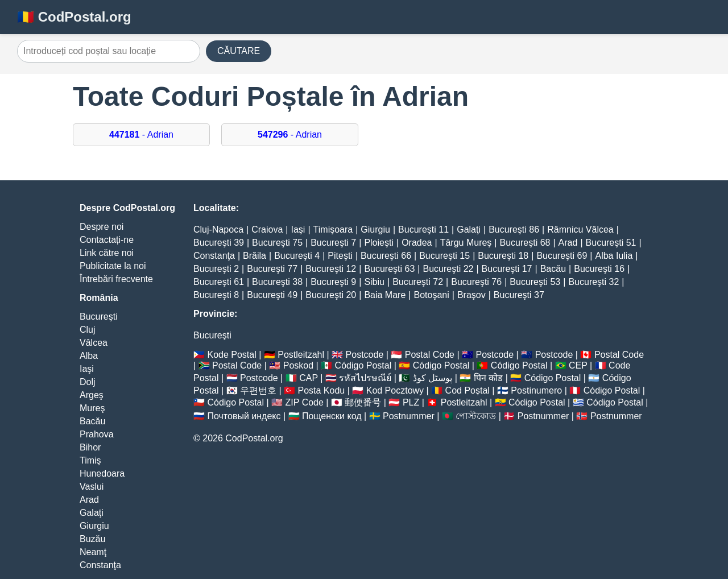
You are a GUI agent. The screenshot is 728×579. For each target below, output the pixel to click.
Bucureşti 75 (277, 243)
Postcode (365, 355)
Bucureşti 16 (599, 269)
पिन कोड (488, 378)
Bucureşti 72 (418, 282)
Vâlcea (94, 343)
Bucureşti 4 (297, 256)
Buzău (92, 539)
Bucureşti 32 (593, 282)
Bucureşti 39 (219, 243)
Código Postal (363, 365)
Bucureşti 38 (277, 282)
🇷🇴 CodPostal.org (74, 17)
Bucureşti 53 (535, 282)
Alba (89, 356)
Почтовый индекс (244, 416)
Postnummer (409, 416)
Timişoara (333, 229)
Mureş (92, 408)
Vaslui (92, 487)
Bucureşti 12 (331, 269)
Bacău (92, 421)
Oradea (417, 243)
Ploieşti (379, 243)
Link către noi (107, 253)
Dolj (88, 382)
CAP (309, 378)
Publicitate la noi (113, 266)
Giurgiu (94, 526)
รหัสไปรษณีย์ (365, 378)
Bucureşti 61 (219, 282)
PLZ (411, 402)
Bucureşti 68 (525, 243)
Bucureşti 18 (503, 256)
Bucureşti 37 (519, 295)
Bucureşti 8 (216, 295)
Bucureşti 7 (333, 243)
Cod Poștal (468, 390)
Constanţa (100, 565)
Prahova (97, 434)
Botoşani (431, 295)
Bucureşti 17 (507, 269)
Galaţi (92, 513)
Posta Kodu (321, 390)
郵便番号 (363, 402)
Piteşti (340, 256)
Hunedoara (102, 473)
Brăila (255, 256)
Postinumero (536, 390)
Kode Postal (231, 355)
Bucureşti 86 (514, 229)
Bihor (90, 447)
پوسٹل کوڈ (433, 378)
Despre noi (102, 227)
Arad (89, 500)
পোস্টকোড (476, 416)
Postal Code (430, 355)
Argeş (92, 395)
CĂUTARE (239, 51)
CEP (578, 365)
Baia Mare (385, 295)
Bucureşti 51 (611, 243)
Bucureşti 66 (386, 256)
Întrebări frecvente (116, 279)
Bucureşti (99, 317)
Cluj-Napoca (218, 229)
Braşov (471, 295)
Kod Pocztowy (395, 390)
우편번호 (258, 390)
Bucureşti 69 (562, 256)
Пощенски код (332, 416)
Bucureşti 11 (423, 229)
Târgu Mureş (466, 243)
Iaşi (87, 369)
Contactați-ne (107, 240)
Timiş (90, 460)
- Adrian (141, 135)
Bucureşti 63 (389, 269)
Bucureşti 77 (272, 269)
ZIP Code (305, 402)
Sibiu (374, 282)
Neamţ (93, 552)
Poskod (298, 365)
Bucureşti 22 (448, 269)
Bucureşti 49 (272, 295)
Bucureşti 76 (476, 282)
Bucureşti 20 (331, 295)
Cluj (88, 330)
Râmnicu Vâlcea (580, 229)
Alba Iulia (614, 256)
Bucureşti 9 (333, 282)
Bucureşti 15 (444, 256)
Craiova (267, 229)
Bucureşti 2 (216, 269)
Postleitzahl (301, 355)
